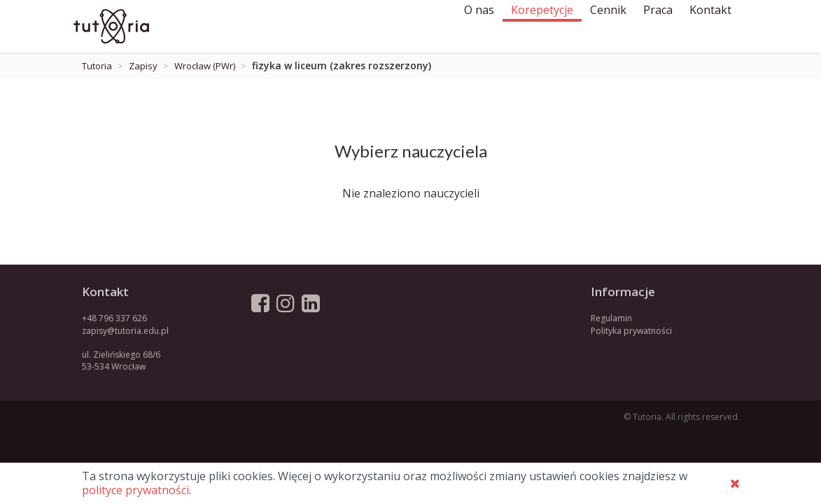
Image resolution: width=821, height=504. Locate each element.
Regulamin (611, 318)
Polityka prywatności (631, 331)
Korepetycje (542, 26)
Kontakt (710, 26)
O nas (479, 26)
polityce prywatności (135, 490)
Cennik (608, 26)
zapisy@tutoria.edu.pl (125, 331)
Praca (658, 26)
